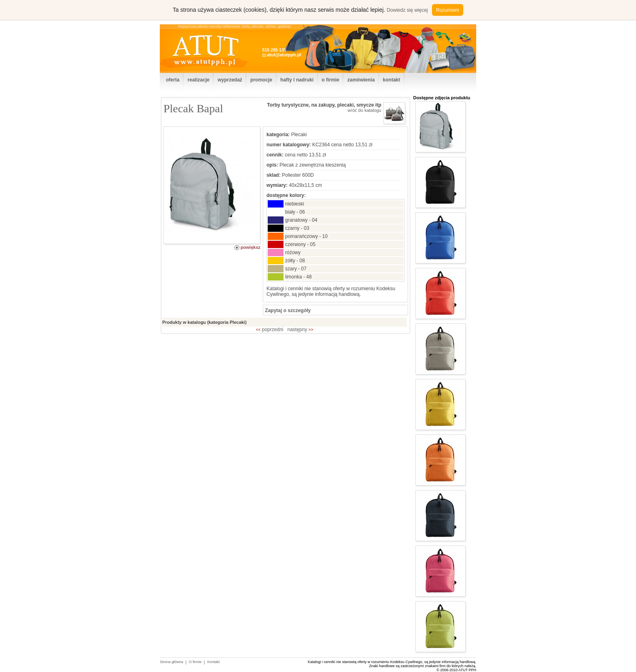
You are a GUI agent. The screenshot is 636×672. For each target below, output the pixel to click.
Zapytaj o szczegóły (287, 310)
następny (301, 330)
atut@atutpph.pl (284, 55)
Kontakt (214, 662)
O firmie (196, 662)
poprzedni (270, 330)
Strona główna (172, 662)
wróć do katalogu (364, 110)
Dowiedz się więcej (407, 10)
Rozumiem (448, 10)
